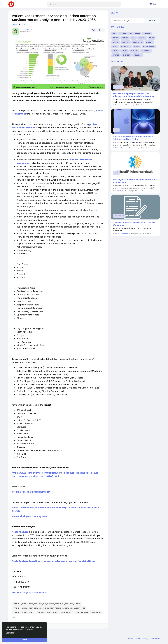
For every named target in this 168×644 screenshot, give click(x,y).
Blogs (15, 24)
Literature (126, 46)
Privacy (145, 639)
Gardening (138, 42)
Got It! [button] (24, 640)
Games (115, 42)
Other (115, 51)
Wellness (138, 55)
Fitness (142, 38)
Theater (126, 55)
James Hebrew (27, 29)
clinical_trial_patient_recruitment (54, 612)
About (131, 639)
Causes (123, 33)
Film (23, 24)
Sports (116, 55)
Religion (134, 51)
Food (152, 38)
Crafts (147, 33)
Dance (115, 38)
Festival (126, 42)
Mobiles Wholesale (121, 148)
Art (114, 33)
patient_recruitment (23, 612)
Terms (138, 639)
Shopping (146, 51)
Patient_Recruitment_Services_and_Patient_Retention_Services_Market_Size (49, 608)
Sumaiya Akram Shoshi (122, 234)
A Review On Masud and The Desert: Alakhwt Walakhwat (134, 224)
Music (137, 46)
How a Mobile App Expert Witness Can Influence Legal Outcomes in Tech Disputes (133, 95)
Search (152, 20)
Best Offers (135, 33)
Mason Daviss (119, 105)
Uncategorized (119, 216)
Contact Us (155, 639)
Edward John (119, 191)
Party (124, 51)
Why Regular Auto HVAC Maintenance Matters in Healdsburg (135, 181)
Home (115, 46)
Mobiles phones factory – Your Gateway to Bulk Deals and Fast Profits (133, 138)
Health (149, 42)
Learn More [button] (11, 633)
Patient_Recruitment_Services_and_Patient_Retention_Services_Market (47, 604)
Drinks (125, 38)
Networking (149, 46)
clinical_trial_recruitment (88, 612)
